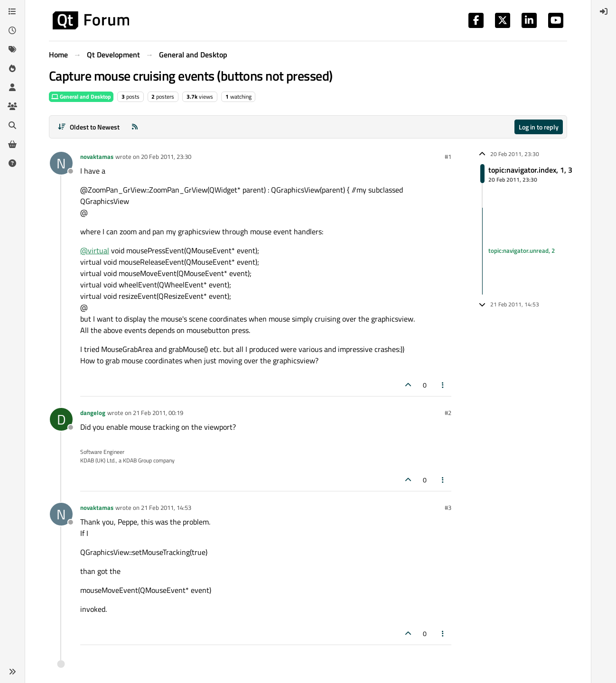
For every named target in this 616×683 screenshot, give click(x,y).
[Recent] (12, 30)
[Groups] (12, 106)
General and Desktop (81, 97)
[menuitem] (604, 11)
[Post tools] (443, 385)
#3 (448, 508)
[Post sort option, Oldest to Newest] (89, 127)
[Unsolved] (12, 163)
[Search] (12, 125)
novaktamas (97, 157)
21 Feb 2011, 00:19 (158, 413)
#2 (448, 413)
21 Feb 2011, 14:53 (166, 508)
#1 (448, 157)
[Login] (604, 11)
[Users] (12, 87)
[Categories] (12, 11)
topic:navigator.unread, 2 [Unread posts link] (522, 251)
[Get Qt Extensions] (12, 144)
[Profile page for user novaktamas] (61, 163)
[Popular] (12, 68)
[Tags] (12, 49)
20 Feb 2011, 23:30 (166, 157)
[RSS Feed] (135, 127)
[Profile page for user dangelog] (61, 419)
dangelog (93, 413)
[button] (12, 672)
